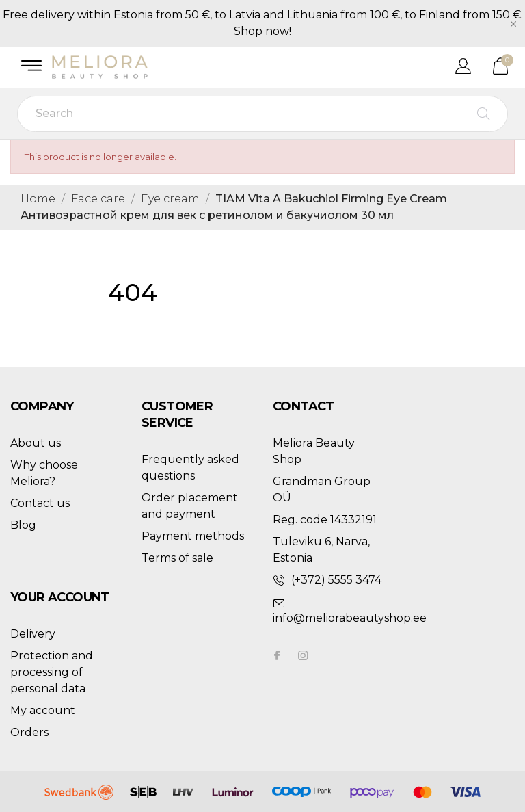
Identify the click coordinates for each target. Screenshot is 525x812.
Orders (29, 732)
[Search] (262, 114)
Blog (23, 525)
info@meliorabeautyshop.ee (350, 618)
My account (43, 710)
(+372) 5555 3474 (336, 580)
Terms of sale (177, 558)
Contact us (40, 503)
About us (36, 443)
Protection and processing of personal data (52, 672)
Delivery (33, 634)
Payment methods (193, 536)
